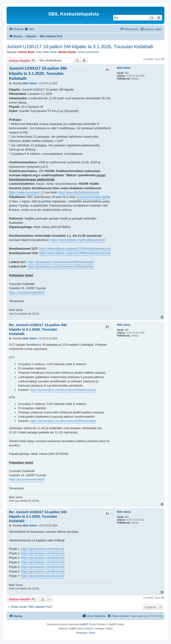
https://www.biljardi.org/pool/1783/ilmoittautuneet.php (75, 249)
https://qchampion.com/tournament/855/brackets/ (61, 266)
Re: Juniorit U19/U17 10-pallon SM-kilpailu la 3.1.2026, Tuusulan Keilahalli (38, 329)
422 (127, 73)
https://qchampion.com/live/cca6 (43, 571)
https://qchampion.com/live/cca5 (43, 567)
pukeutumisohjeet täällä (93, 197)
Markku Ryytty (67, 52)
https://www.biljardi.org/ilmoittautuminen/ (78, 240)
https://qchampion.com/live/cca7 (43, 576)
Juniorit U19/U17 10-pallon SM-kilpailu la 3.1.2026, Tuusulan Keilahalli (80, 47)
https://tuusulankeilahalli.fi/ (27, 292)
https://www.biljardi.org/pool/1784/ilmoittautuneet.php (75, 253)
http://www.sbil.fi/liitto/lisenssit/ (79, 192)
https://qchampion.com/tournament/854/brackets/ (61, 262)
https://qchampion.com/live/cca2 (43, 553)
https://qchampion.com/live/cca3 (43, 558)
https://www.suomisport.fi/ (26, 192)
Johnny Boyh (26, 52)
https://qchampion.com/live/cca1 (43, 549)
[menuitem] (29, 29)
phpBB (83, 624)
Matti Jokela (50, 52)
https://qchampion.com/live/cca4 (43, 562)
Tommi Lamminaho (88, 52)
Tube (39, 52)
